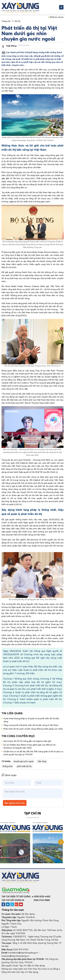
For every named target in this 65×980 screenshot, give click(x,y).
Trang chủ (6, 21)
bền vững (42, 761)
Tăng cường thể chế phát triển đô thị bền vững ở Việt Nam (31, 725)
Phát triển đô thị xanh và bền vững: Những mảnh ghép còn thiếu (33, 729)
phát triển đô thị (24, 766)
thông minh (8, 766)
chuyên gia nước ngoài (23, 761)
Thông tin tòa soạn (13, 910)
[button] (61, 842)
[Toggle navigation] (61, 7)
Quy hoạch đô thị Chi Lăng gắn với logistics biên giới (27, 741)
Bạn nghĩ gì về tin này (15, 803)
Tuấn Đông (11, 46)
